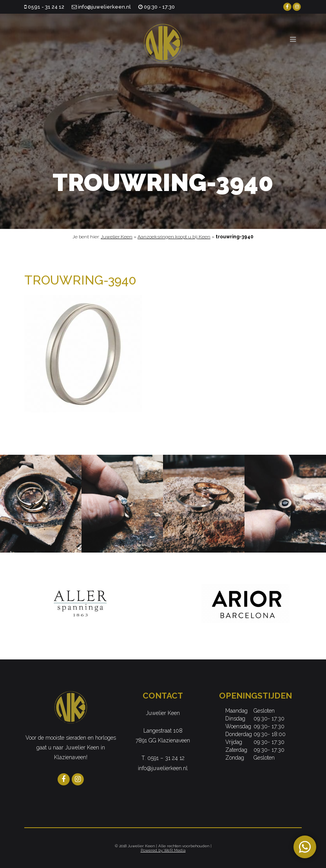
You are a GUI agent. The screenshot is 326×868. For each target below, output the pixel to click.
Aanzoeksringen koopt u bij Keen (174, 237)
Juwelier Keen (117, 237)
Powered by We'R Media (163, 850)
